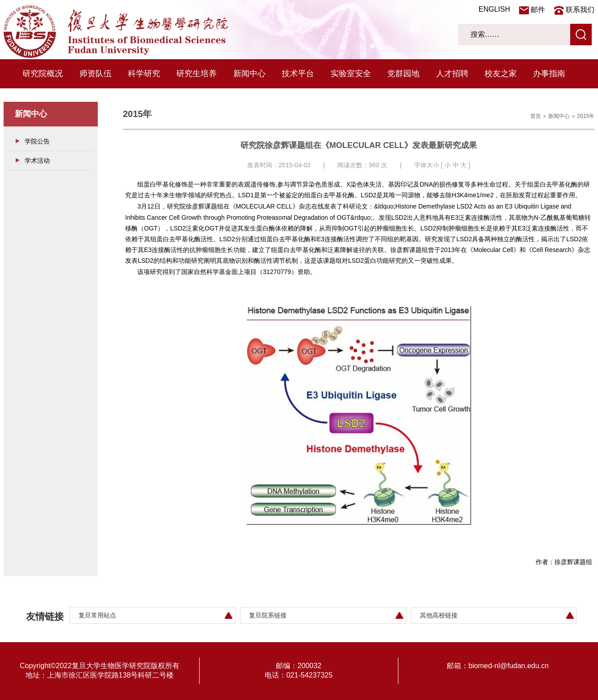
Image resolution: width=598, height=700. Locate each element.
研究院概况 (43, 74)
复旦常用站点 (97, 615)
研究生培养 (196, 74)
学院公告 (37, 141)
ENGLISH (494, 9)
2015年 (586, 116)
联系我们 (580, 10)
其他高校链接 (439, 615)
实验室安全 (351, 74)
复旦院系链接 (268, 615)
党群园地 (403, 74)
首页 (536, 116)
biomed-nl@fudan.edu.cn (509, 666)
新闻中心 (249, 74)
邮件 (538, 10)
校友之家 (501, 74)
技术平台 (298, 74)
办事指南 (549, 74)
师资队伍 (96, 74)
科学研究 (144, 74)
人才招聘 (452, 74)
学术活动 (37, 161)
